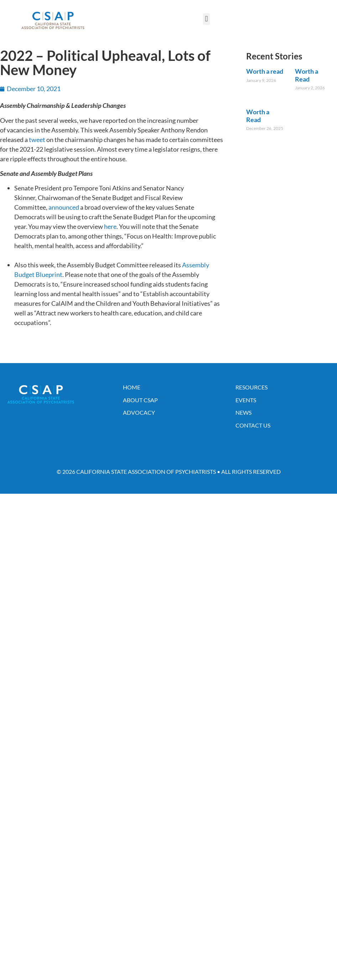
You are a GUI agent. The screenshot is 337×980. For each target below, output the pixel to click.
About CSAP (140, 400)
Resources (252, 387)
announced (64, 207)
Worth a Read (307, 75)
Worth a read (265, 71)
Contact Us (253, 425)
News (243, 412)
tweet (37, 140)
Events (246, 400)
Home (132, 387)
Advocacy (139, 412)
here (110, 226)
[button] (206, 19)
